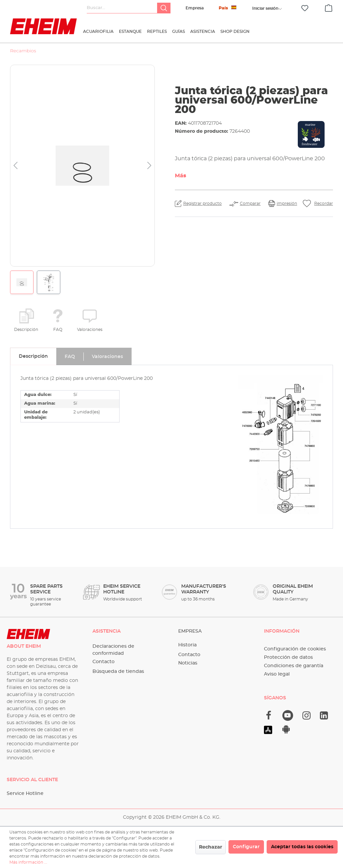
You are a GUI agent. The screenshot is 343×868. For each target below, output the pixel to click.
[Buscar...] (122, 8)
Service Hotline (25, 794)
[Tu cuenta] (265, 8)
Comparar (250, 204)
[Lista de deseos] (305, 8)
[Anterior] (15, 166)
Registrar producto (202, 204)
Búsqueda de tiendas (118, 672)
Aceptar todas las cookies (302, 847)
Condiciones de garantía (294, 666)
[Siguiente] (149, 166)
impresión (287, 204)
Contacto (104, 662)
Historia (187, 645)
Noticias (188, 663)
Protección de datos (288, 657)
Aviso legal (277, 674)
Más (181, 176)
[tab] (33, 356)
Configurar (246, 847)
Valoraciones (90, 330)
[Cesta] (329, 7)
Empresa (195, 8)
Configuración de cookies (295, 649)
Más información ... (28, 862)
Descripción (26, 330)
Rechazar (211, 847)
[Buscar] (164, 8)
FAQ (58, 330)
